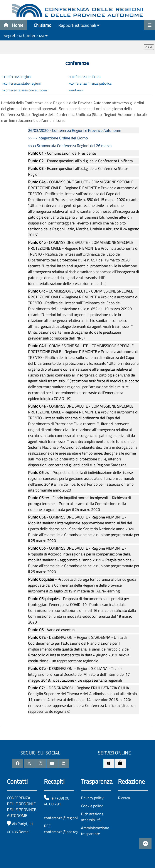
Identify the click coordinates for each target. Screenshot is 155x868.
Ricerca (124, 798)
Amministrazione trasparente (95, 831)
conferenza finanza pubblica (91, 83)
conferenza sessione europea (25, 90)
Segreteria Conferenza (26, 35)
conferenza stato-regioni (22, 83)
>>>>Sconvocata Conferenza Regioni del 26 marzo (70, 146)
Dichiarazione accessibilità (92, 817)
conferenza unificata (85, 77)
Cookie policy (92, 806)
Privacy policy (92, 798)
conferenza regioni (18, 77)
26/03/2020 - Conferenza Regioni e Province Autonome (75, 130)
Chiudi (149, 47)
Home (13, 25)
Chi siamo (43, 25)
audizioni (77, 90)
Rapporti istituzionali (79, 25)
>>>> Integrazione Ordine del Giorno (58, 138)
